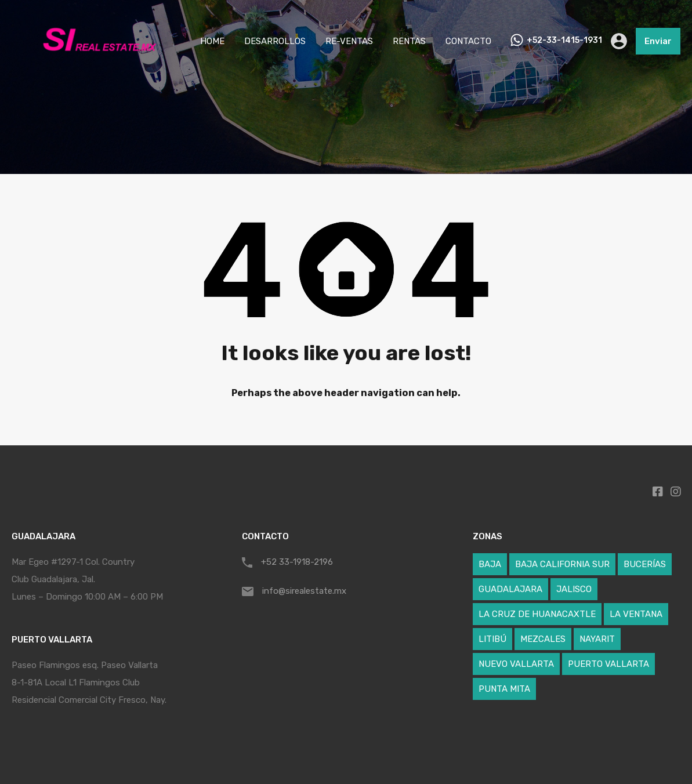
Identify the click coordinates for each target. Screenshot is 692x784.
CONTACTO (468, 41)
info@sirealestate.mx (304, 591)
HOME (212, 41)
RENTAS (409, 41)
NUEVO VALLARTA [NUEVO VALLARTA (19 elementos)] (516, 664)
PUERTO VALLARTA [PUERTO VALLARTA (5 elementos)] (608, 664)
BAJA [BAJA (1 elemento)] (490, 564)
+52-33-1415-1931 (564, 41)
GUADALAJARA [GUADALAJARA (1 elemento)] (510, 589)
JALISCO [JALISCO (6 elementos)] (574, 589)
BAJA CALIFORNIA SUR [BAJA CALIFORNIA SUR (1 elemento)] (562, 564)
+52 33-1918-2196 (297, 562)
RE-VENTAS (349, 41)
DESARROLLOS (275, 41)
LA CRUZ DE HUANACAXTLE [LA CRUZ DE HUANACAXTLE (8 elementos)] (537, 614)
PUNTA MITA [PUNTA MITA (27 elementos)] (504, 689)
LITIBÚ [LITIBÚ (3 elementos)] (492, 639)
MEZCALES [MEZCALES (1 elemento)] (543, 639)
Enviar (658, 41)
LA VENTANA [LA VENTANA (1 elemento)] (636, 614)
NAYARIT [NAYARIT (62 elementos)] (597, 639)
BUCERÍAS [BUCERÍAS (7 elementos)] (645, 564)
